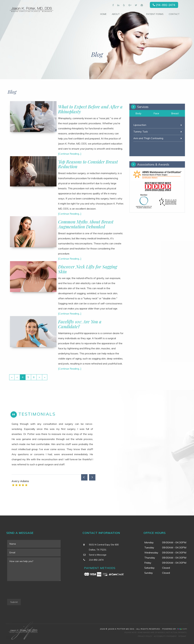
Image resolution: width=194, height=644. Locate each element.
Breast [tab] (175, 113)
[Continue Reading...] (70, 154)
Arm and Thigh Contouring (148, 138)
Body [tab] (138, 113)
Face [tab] (156, 113)
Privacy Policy (145, 636)
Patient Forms (155, 14)
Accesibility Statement (165, 636)
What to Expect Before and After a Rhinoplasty (90, 109)
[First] (12, 377)
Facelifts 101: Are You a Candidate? (80, 324)
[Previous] (17, 377)
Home (103, 14)
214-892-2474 (166, 5)
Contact (174, 14)
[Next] (39, 377)
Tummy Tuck (141, 132)
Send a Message (98, 555)
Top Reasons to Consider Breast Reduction (88, 164)
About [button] (117, 14)
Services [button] (134, 14)
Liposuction (140, 125)
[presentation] (31, 590)
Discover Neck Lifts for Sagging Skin (88, 269)
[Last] (45, 377)
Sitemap (182, 636)
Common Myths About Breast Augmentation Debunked (86, 224)
